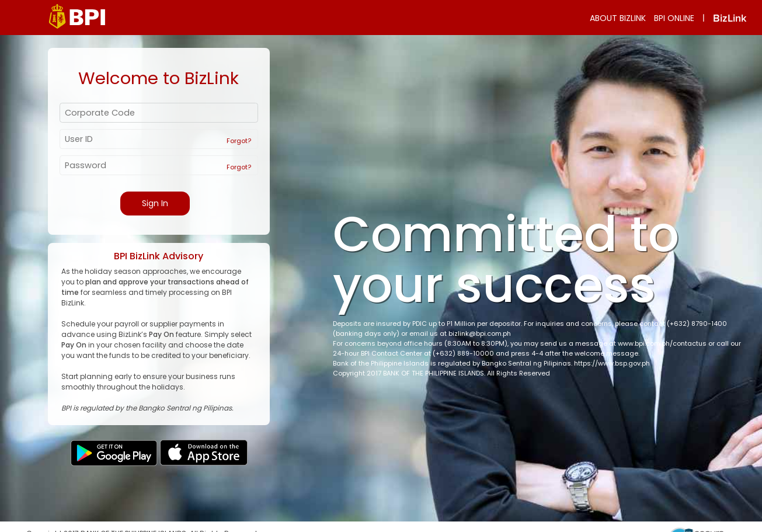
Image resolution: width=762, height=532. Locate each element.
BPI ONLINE (674, 18)
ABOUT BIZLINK (618, 18)
